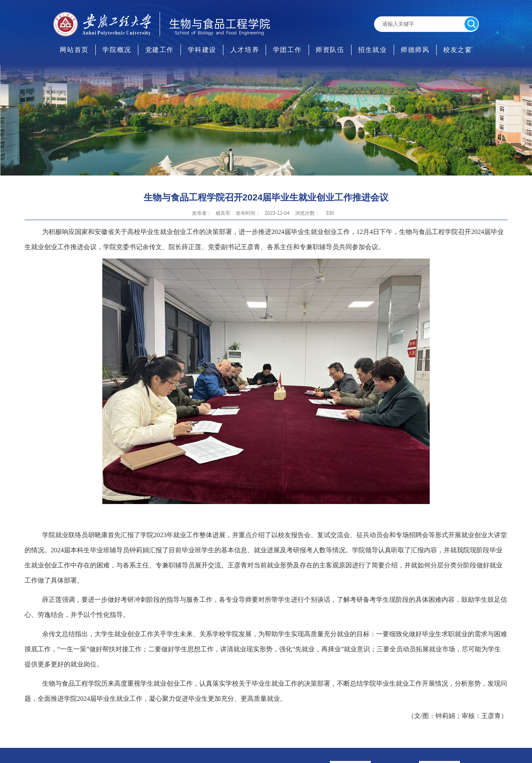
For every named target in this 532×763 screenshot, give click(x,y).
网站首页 (74, 50)
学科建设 (202, 50)
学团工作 (287, 50)
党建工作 (160, 50)
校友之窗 (458, 50)
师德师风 (415, 50)
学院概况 (117, 50)
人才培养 (245, 50)
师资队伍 (330, 50)
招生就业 (372, 50)
